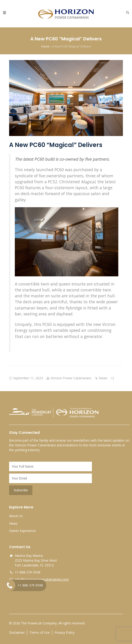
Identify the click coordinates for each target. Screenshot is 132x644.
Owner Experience (22, 531)
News (103, 378)
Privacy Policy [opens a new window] (65, 632)
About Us (16, 516)
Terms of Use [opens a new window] (40, 632)
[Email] (50, 478)
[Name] (50, 466)
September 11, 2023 (28, 378)
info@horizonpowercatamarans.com (42, 579)
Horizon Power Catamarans (71, 378)
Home (45, 46)
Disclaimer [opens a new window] (17, 632)
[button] (127, 13)
